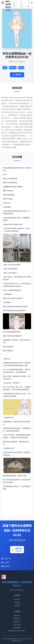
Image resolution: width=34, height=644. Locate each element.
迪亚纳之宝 (17, 628)
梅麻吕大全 (17, 622)
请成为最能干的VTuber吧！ (17, 631)
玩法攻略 (17, 602)
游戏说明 (17, 599)
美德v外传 (17, 615)
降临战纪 (17, 618)
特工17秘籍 (17, 624)
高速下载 (17, 75)
